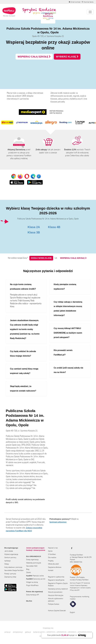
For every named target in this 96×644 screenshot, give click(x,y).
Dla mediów (52, 557)
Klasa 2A (34, 227)
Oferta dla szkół (53, 564)
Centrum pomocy (10, 557)
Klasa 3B (34, 232)
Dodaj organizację (32, 559)
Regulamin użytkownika (56, 577)
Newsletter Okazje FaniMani (14, 570)
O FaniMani (52, 554)
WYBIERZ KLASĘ (67, 57)
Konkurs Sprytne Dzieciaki (57, 611)
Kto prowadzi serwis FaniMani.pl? (63, 353)
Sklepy (7, 564)
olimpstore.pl (18, 632)
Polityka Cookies (54, 604)
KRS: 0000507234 (76, 562)
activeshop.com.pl (85, 632)
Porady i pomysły (10, 574)
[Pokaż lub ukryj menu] (90, 12)
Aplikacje (7, 561)
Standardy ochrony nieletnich (58, 589)
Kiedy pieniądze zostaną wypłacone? (65, 287)
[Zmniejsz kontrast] (75, 2)
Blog (28, 569)
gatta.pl (28, 632)
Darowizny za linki (36, 579)
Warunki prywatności (55, 592)
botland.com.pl (39, 632)
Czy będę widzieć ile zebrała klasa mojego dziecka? (23, 354)
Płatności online (35, 576)
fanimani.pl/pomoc (58, 522)
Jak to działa (9, 551)
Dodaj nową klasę (41, 258)
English (72, 612)
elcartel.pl (72, 632)
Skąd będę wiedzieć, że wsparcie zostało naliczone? (23, 389)
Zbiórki (29, 572)
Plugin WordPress (32, 585)
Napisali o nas (53, 548)
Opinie (50, 551)
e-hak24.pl (51, 632)
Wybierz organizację (11, 554)
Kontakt (51, 570)
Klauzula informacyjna (56, 595)
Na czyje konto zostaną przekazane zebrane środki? (23, 287)
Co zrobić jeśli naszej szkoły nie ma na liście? (69, 370)
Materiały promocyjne (34, 563)
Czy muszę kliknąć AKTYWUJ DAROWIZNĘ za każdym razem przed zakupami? (68, 333)
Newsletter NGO (32, 566)
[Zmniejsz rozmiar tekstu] (88, 2)
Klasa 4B (54, 227)
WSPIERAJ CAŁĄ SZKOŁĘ (34, 57)
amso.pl (7, 632)
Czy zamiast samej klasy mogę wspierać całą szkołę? (24, 371)
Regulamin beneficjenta (56, 580)
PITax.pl (72, 590)
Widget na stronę (32, 582)
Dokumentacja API (33, 595)
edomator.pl (62, 632)
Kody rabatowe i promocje (13, 567)
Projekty (51, 561)
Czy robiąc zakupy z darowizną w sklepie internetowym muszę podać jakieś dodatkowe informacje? (68, 309)
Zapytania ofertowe (55, 567)
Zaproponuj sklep (10, 577)
